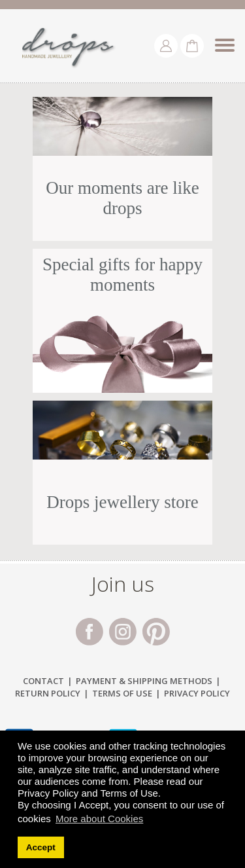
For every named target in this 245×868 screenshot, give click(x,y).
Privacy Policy (197, 693)
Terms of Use (122, 693)
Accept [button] (41, 847)
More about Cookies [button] (99, 819)
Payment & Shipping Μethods (144, 681)
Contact (43, 681)
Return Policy (48, 693)
